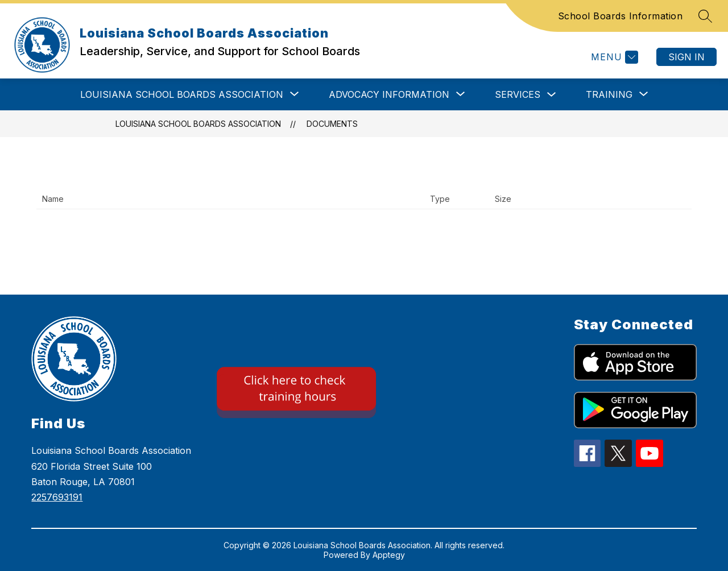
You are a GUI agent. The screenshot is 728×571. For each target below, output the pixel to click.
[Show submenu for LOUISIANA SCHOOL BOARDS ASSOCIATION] (182, 94)
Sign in (686, 57)
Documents (332, 124)
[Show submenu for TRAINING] (609, 94)
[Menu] (613, 57)
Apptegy (389, 555)
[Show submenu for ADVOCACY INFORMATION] (389, 94)
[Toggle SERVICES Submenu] (552, 95)
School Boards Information (621, 16)
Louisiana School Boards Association (198, 124)
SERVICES (518, 94)
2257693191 (57, 497)
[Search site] (705, 16)
